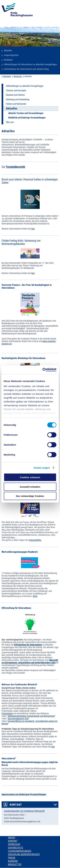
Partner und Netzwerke (16, 104)
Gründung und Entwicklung (18, 99)
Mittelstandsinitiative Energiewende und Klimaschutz (31, 716)
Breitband (8, 60)
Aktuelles (8, 51)
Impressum (14, 844)
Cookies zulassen (30, 477)
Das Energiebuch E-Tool (18, 719)
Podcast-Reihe (35, 540)
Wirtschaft (18, 76)
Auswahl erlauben (30, 487)
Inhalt (12, 838)
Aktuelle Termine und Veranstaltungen (26, 113)
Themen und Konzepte (16, 90)
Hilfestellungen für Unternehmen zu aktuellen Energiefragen (30, 64)
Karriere (13, 861)
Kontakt (16, 805)
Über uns (10, 122)
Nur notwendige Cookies (30, 496)
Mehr (35, 596)
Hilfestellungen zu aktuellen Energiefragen (25, 86)
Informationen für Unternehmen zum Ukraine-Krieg (26, 69)
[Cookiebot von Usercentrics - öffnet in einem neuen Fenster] (43, 370)
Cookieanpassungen (20, 851)
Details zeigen (42, 468)
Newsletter (15, 864)
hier (33, 229)
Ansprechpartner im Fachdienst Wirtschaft (24, 811)
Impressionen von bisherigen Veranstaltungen (24, 794)
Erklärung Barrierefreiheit (24, 854)
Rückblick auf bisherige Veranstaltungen (27, 118)
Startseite (7, 76)
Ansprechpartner (11, 55)
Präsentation (7, 713)
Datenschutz (16, 848)
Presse (12, 858)
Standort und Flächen (15, 95)
